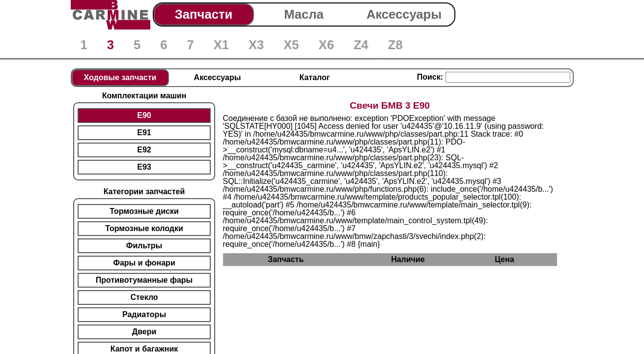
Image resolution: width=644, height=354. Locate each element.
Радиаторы (144, 314)
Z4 (361, 45)
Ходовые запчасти (120, 77)
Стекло (144, 297)
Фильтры (144, 246)
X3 (256, 45)
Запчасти (204, 14)
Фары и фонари (144, 263)
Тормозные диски (144, 211)
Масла (304, 14)
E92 (144, 150)
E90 (144, 115)
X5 (291, 45)
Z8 (395, 45)
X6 (326, 45)
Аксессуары (404, 14)
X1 (221, 45)
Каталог (315, 77)
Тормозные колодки (144, 228)
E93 (144, 167)
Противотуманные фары (144, 280)
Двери (144, 332)
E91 (144, 133)
